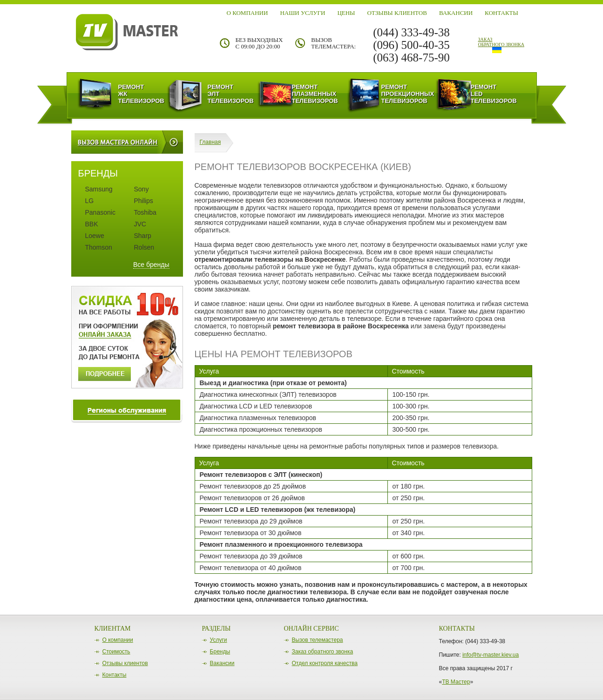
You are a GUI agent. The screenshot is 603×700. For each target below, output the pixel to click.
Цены (346, 13)
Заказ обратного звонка (323, 652)
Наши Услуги (302, 13)
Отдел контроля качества (325, 663)
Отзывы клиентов (397, 13)
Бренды (220, 652)
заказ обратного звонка (501, 42)
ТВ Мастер (456, 682)
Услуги (219, 640)
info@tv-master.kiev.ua (491, 655)
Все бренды (151, 265)
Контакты (501, 13)
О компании (247, 13)
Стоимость (116, 652)
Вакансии (456, 13)
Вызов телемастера (318, 640)
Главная (210, 142)
